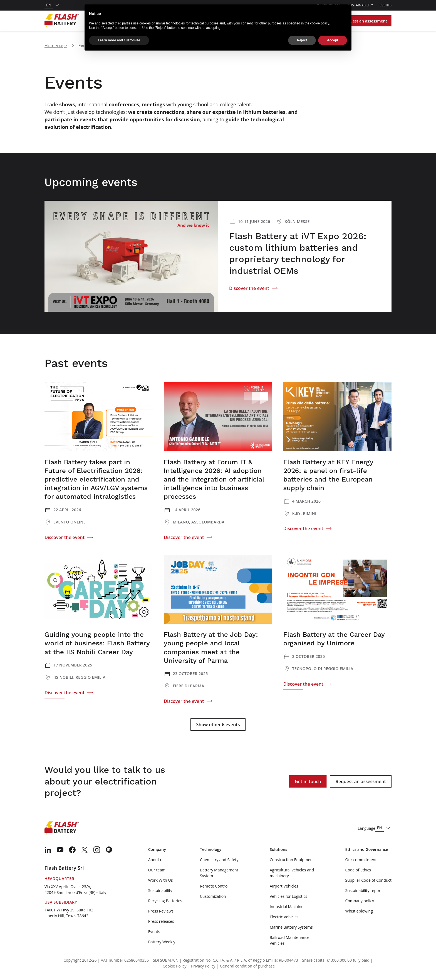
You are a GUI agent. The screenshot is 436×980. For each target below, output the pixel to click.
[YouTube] (60, 850)
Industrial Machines (288, 907)
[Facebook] (72, 850)
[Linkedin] (48, 850)
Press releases (161, 921)
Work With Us (161, 880)
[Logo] (62, 21)
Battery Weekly (162, 942)
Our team (157, 870)
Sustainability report (364, 890)
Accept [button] (333, 36)
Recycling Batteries (165, 901)
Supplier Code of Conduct (368, 880)
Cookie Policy (175, 966)
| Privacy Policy (202, 966)
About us (156, 860)
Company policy (360, 901)
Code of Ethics (358, 870)
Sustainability (360, 5)
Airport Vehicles (284, 886)
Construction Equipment (292, 860)
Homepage (56, 46)
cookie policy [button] (320, 19)
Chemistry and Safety (219, 860)
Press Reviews (161, 911)
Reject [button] (302, 36)
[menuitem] (48, 850)
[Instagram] (97, 850)
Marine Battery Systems (291, 927)
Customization (213, 896)
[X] (85, 850)
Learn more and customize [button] (119, 36)
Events (386, 5)
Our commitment (361, 860)
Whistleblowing (359, 911)
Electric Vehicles (284, 917)
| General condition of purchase (246, 966)
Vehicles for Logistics (288, 896)
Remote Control (214, 886)
